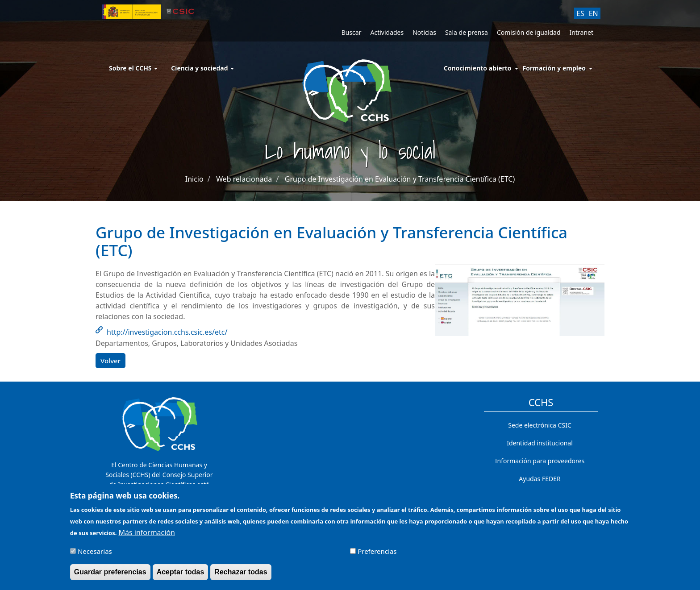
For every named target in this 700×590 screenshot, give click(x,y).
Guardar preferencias (110, 576)
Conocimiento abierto (478, 68)
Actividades (387, 32)
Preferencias (377, 555)
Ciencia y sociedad (202, 68)
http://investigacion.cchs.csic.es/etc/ (167, 332)
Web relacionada (244, 179)
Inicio (194, 179)
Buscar (352, 32)
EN (594, 13)
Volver (110, 361)
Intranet (581, 32)
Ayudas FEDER (540, 479)
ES (580, 13)
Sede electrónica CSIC (540, 425)
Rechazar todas (241, 576)
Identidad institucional (540, 443)
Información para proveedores (540, 461)
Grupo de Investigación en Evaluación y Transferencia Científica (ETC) (400, 179)
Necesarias (95, 555)
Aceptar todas (181, 576)
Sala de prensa (467, 32)
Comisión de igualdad (529, 32)
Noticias (424, 32)
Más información (147, 536)
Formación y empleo (554, 68)
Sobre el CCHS (133, 68)
